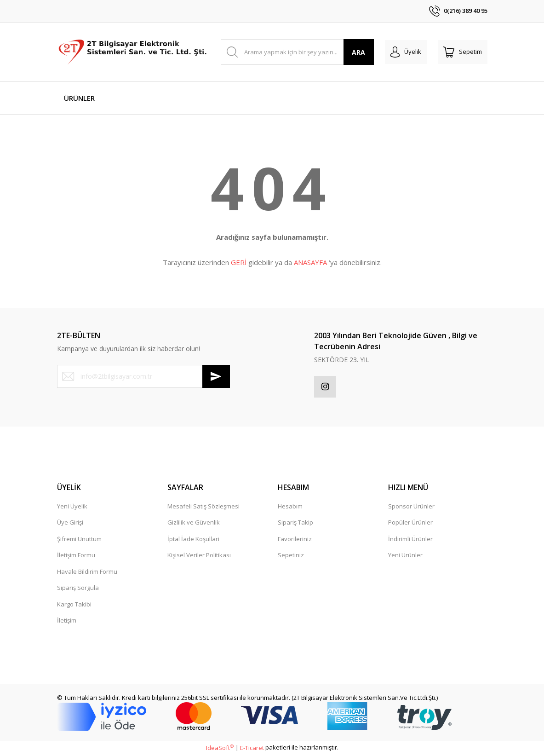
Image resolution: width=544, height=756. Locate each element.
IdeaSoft (220, 749)
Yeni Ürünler (405, 556)
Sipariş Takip (295, 524)
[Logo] (134, 52)
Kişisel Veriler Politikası (199, 556)
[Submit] (216, 376)
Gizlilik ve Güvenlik (194, 524)
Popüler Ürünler (410, 524)
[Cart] (463, 52)
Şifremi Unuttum (79, 540)
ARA (358, 52)
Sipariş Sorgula (78, 589)
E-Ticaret (252, 749)
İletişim (67, 622)
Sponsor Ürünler (411, 508)
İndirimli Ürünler (410, 540)
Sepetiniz (291, 556)
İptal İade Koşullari (193, 540)
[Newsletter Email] (143, 376)
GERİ (239, 262)
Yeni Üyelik (72, 508)
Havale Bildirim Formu (87, 573)
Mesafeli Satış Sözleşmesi (203, 508)
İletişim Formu (76, 556)
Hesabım (290, 508)
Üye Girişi (70, 524)
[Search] (297, 52)
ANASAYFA (310, 262)
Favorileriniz (295, 540)
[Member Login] (406, 52)
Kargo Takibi (74, 606)
